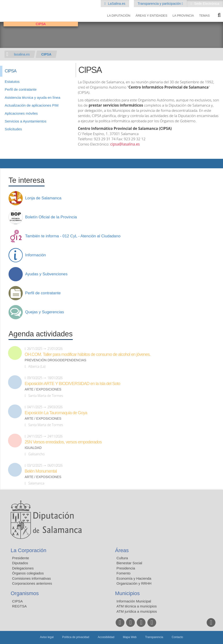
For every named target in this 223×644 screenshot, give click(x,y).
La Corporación (28, 550)
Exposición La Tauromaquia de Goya (56, 413)
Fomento (124, 573)
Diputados (20, 563)
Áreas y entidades (151, 16)
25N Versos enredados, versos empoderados (63, 442)
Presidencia (126, 568)
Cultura (122, 558)
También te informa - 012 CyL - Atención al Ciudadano (73, 236)
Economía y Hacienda (134, 578)
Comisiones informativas (31, 578)
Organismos (25, 593)
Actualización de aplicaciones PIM (32, 105)
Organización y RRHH (134, 583)
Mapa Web (130, 637)
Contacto (177, 637)
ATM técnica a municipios (137, 606)
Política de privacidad (76, 637)
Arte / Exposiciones (43, 389)
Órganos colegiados (28, 573)
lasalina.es (22, 54)
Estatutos (12, 82)
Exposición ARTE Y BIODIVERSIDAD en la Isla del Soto (72, 384)
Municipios (127, 593)
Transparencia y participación (160, 4)
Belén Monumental (41, 471)
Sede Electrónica (206, 4)
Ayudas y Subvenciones (46, 274)
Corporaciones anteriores (32, 583)
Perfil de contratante (21, 89)
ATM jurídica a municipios (137, 611)
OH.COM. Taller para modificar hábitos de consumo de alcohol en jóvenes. (88, 354)
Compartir (6, 164)
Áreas (122, 550)
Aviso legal (47, 637)
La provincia (183, 16)
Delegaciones (23, 568)
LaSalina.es (116, 4)
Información (36, 255)
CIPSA (46, 54)
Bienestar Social (129, 563)
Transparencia (154, 637)
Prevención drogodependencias (55, 360)
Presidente (21, 558)
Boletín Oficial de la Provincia (51, 217)
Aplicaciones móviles (21, 113)
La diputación (119, 16)
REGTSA (19, 606)
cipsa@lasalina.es (125, 144)
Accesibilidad (106, 637)
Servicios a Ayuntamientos (26, 121)
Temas (204, 16)
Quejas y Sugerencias (45, 312)
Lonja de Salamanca (43, 198)
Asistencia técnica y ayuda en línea (32, 97)
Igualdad (33, 448)
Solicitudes (13, 129)
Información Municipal (134, 601)
